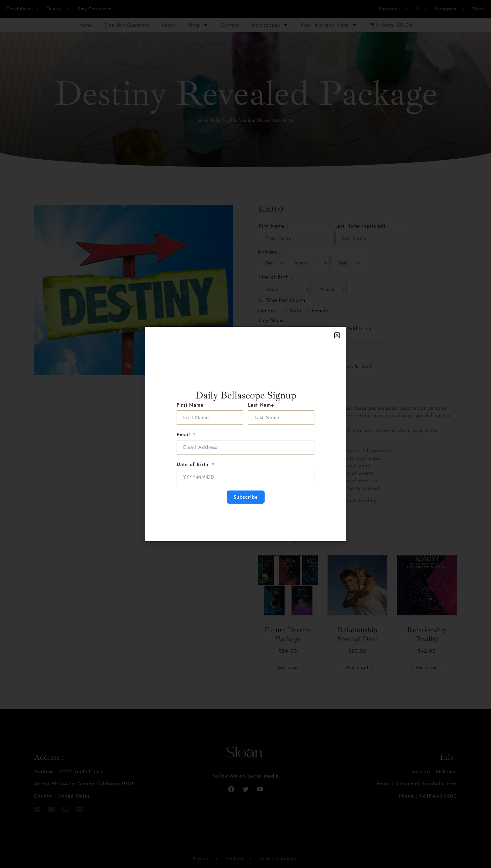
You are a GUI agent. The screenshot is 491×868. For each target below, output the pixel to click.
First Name (190, 405)
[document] (246, 434)
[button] (337, 335)
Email (183, 435)
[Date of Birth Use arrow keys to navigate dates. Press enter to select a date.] (246, 477)
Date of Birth (193, 464)
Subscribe (246, 497)
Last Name (261, 405)
